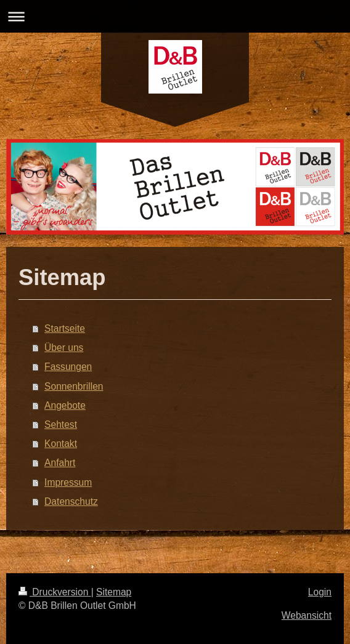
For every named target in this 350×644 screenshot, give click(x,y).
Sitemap (114, 592)
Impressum (68, 482)
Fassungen (68, 367)
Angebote (65, 405)
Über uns (64, 348)
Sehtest (61, 425)
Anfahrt (60, 463)
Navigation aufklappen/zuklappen (175, 16)
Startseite (65, 328)
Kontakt (61, 444)
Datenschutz (71, 501)
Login (320, 592)
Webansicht (307, 615)
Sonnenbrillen (74, 386)
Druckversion (55, 592)
